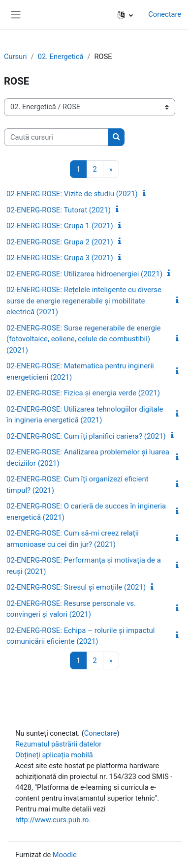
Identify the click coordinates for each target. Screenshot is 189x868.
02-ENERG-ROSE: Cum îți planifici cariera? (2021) (86, 436)
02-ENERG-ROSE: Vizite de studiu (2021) (72, 194)
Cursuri (16, 57)
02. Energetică (61, 57)
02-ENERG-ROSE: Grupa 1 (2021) (60, 226)
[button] (125, 15)
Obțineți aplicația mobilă (54, 755)
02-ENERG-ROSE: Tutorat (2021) (59, 210)
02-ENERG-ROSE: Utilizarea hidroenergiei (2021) (84, 274)
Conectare (165, 14)
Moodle (65, 855)
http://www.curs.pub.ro (52, 820)
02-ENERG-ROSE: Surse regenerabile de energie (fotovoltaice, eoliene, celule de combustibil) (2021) (84, 339)
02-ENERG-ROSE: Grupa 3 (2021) (60, 258)
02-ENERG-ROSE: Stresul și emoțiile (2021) (76, 587)
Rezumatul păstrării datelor (58, 744)
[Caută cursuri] (56, 137)
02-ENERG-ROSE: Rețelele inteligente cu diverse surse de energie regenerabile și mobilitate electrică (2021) (84, 301)
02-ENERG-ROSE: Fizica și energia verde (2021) (83, 393)
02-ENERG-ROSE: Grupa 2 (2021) (60, 242)
